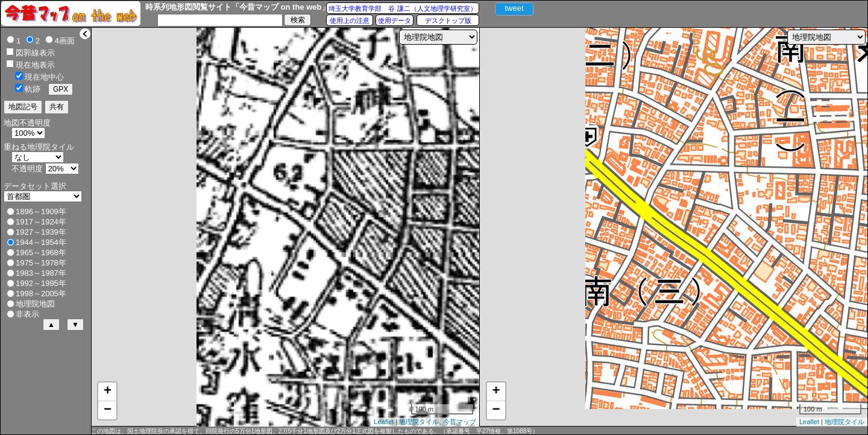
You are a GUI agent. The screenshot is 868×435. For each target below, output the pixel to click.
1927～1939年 (41, 232)
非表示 (27, 314)
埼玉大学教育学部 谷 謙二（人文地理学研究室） (402, 8)
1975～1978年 (41, 263)
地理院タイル (419, 422)
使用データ (395, 21)
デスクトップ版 (448, 21)
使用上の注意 (350, 21)
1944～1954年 (41, 242)
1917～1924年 (41, 222)
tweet (514, 8)
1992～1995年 (41, 283)
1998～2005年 (41, 294)
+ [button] (108, 392)
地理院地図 (35, 304)
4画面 (65, 41)
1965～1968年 (41, 252)
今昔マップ (460, 422)
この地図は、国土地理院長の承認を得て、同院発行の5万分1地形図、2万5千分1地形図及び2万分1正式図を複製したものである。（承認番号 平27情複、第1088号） (315, 431)
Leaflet (384, 422)
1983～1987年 (41, 273)
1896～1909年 (41, 211)
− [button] (108, 410)
